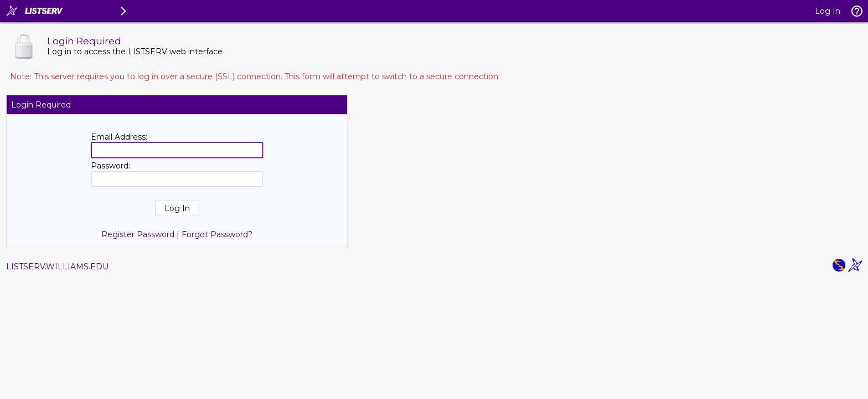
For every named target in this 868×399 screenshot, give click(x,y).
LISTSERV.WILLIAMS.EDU (57, 267)
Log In (828, 11)
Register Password (138, 234)
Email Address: (119, 137)
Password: (110, 166)
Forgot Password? (217, 234)
